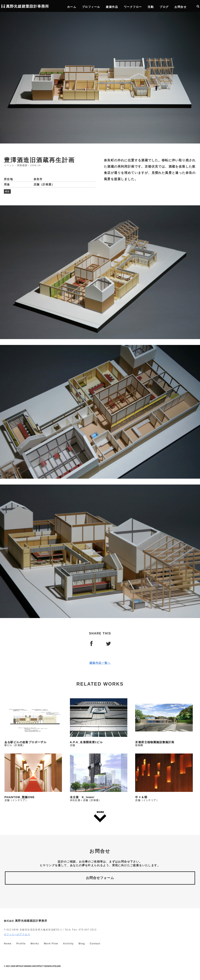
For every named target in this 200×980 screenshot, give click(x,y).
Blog (82, 944)
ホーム (72, 7)
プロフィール (91, 7)
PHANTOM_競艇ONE (33, 778)
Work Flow (51, 944)
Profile (21, 944)
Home (8, 944)
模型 (7, 191)
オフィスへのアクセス (17, 934)
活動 (151, 7)
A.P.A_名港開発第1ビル (99, 722)
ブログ (164, 7)
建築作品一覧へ (100, 663)
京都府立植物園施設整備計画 (164, 722)
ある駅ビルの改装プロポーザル (33, 722)
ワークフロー (133, 7)
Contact (95, 944)
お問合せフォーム (100, 878)
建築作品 (112, 7)
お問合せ (180, 7)
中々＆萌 (164, 778)
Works (35, 944)
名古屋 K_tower (99, 778)
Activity (68, 944)
